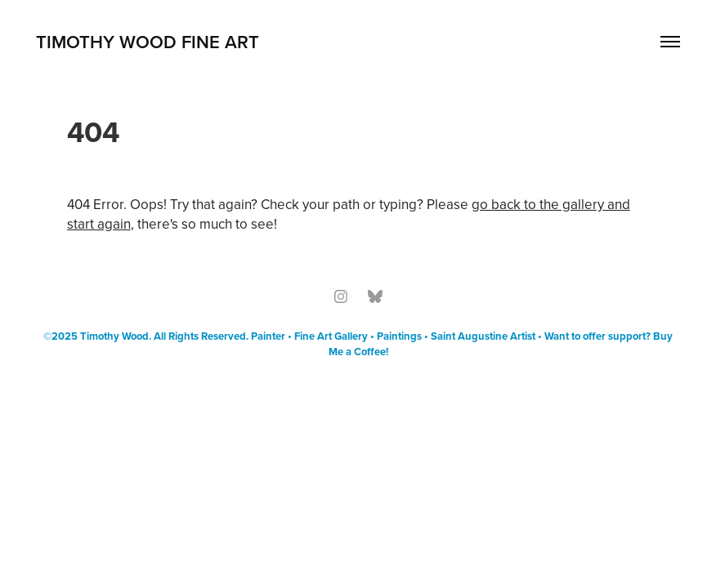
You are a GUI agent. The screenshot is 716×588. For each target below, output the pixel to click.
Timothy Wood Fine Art (148, 42)
